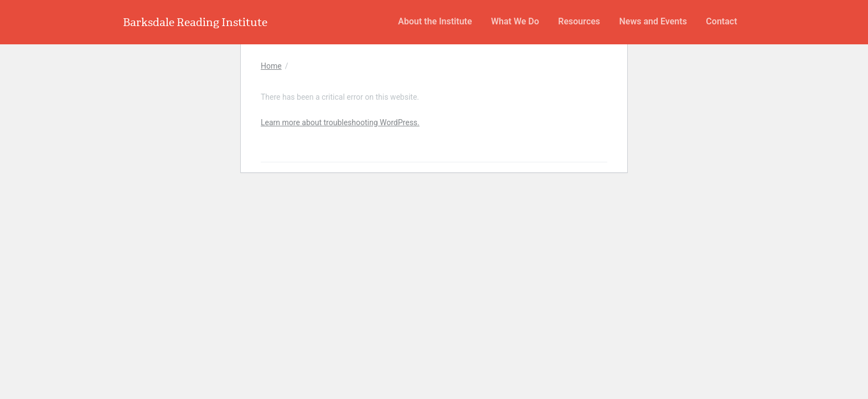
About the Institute (435, 21)
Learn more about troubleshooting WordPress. (340, 122)
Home (271, 66)
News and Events (653, 21)
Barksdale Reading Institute (195, 22)
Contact (721, 21)
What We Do (515, 21)
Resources (579, 21)
